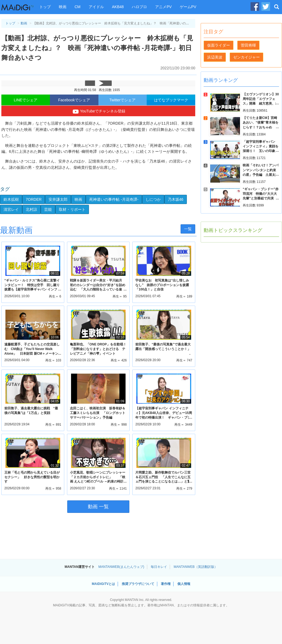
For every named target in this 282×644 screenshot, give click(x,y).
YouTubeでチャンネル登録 (98, 112)
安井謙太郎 (58, 199)
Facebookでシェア (74, 100)
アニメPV (163, 7)
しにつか (153, 199)
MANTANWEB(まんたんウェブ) (121, 567)
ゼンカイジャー (246, 57)
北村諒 (31, 209)
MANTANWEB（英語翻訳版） (196, 567)
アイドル (96, 7)
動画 (24, 23)
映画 (63, 7)
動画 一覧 (98, 507)
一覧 (188, 229)
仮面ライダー (219, 45)
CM (78, 7)
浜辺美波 (215, 57)
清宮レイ (11, 209)
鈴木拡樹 (11, 199)
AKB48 (118, 7)
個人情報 (184, 584)
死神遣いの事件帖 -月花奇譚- (114, 199)
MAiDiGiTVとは (103, 584)
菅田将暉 (248, 45)
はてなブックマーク (171, 100)
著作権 (166, 584)
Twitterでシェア (122, 100)
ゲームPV (188, 7)
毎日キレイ (159, 567)
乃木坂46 (176, 199)
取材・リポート (72, 209)
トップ (45, 7)
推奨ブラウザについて (138, 584)
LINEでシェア (26, 100)
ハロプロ (139, 7)
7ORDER (34, 199)
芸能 (48, 209)
